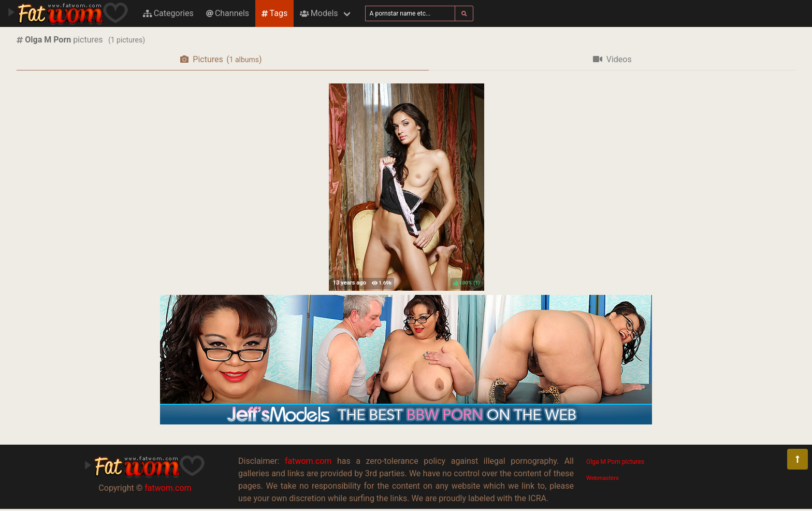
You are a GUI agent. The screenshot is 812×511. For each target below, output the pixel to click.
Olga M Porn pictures (615, 462)
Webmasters (603, 478)
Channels (228, 13)
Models (319, 13)
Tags (274, 13)
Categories (168, 13)
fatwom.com (168, 488)
